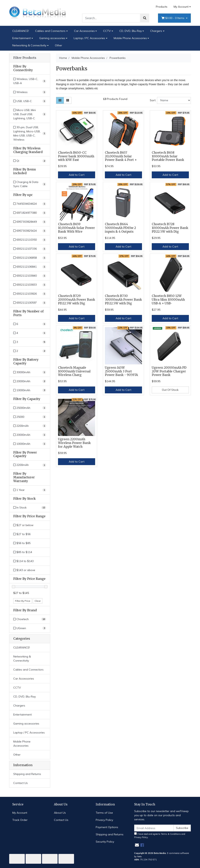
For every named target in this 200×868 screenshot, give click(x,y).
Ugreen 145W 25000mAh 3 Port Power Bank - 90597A (121, 371)
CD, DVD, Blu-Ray (131, 31)
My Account (20, 813)
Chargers (156, 31)
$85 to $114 (23, 552)
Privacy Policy (104, 820)
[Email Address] (154, 828)
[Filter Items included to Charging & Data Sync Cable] (30, 184)
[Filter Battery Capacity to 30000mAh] (30, 372)
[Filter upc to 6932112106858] (30, 258)
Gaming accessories (52, 38)
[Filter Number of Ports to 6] (30, 324)
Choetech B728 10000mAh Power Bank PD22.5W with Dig (170, 228)
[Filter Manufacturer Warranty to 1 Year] (30, 490)
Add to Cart (77, 175)
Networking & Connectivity (29, 45)
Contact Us (21, 783)
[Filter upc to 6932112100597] (30, 303)
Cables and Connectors (50, 31)
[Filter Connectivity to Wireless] (30, 92)
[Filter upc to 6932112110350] (30, 240)
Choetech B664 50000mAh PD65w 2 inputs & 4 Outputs (120, 228)
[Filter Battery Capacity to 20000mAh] (30, 381)
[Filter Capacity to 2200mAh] (30, 426)
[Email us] (137, 845)
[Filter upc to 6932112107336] (30, 249)
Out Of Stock (170, 390)
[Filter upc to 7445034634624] (30, 204)
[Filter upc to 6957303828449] (30, 222)
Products (162, 7)
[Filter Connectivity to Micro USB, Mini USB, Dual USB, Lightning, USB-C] (30, 114)
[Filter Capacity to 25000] (30, 417)
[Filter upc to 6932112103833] (30, 285)
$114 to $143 (23, 561)
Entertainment (21, 38)
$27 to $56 (22, 534)
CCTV (107, 31)
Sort (153, 100)
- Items (173, 18)
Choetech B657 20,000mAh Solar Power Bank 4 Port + (121, 156)
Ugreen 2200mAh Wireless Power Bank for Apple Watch (74, 443)
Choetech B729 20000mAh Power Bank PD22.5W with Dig (77, 300)
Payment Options (107, 827)
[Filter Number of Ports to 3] (30, 342)
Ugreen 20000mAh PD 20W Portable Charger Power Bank (169, 371)
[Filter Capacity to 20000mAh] (30, 435)
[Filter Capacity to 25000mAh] (30, 408)
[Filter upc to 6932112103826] (30, 294)
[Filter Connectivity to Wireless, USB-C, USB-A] (30, 81)
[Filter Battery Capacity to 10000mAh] (30, 390)
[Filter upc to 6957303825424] (30, 231)
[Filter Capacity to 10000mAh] (30, 444)
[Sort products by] (174, 100)
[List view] (68, 100)
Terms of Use (104, 813)
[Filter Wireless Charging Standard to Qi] (30, 161)
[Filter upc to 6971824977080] (30, 213)
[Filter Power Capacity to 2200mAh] (30, 465)
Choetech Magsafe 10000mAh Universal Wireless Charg (74, 371)
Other (58, 45)
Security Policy (105, 842)
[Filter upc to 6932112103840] (30, 276)
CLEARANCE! (21, 31)
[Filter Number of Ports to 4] (30, 333)
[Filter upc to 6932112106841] (30, 267)
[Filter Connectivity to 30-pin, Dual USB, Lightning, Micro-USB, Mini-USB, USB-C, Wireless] (30, 134)
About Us (60, 813)
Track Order (20, 820)
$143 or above (24, 570)
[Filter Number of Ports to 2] (30, 351)
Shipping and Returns (27, 774)
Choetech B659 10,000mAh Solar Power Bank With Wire (76, 228)
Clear (38, 601)
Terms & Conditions (171, 834)
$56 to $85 (22, 543)
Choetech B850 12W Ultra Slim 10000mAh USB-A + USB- (168, 300)
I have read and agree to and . (160, 835)
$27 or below (23, 525)
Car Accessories (84, 31)
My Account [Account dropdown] (181, 7)
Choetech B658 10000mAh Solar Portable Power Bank (168, 156)
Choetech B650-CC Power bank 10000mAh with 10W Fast (76, 156)
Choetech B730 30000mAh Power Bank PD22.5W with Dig (123, 300)
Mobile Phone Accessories (130, 38)
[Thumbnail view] (60, 100)
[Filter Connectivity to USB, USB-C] (30, 101)
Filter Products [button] (25, 58)
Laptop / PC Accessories (89, 38)
